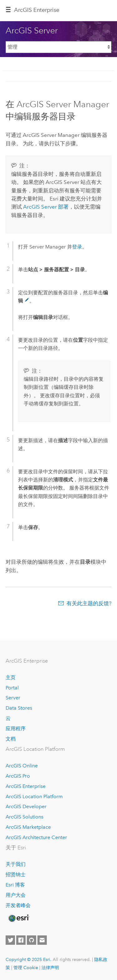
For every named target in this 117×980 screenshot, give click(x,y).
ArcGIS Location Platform (34, 797)
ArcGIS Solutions (24, 817)
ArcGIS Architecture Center (36, 837)
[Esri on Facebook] (21, 940)
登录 (77, 247)
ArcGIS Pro (18, 776)
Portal (12, 688)
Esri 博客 (15, 885)
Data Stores (19, 708)
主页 (11, 677)
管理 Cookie (26, 968)
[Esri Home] (18, 918)
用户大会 (16, 895)
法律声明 (50, 968)
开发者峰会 (18, 905)
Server (13, 698)
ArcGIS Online (22, 766)
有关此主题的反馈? (89, 603)
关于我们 (16, 864)
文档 (11, 739)
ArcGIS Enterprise (37, 10)
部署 (46, 207)
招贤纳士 (16, 874)
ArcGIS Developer (26, 806)
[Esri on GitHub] (32, 940)
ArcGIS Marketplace (28, 827)
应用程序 (16, 729)
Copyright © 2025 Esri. (29, 959)
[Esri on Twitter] (10, 940)
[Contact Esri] (42, 940)
